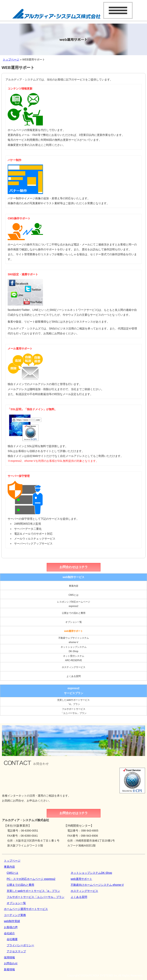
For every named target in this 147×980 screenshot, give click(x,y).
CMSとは (73, 595)
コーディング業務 (15, 915)
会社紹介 (9, 933)
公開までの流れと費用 (74, 613)
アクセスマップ (16, 951)
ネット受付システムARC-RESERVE (74, 658)
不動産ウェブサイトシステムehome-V (74, 640)
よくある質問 (74, 676)
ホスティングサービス (74, 667)
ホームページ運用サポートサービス (26, 909)
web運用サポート (73, 631)
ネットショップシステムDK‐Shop (74, 649)
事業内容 (74, 586)
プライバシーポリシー (20, 945)
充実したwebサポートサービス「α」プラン (73, 702)
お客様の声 (11, 927)
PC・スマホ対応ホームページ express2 (31, 879)
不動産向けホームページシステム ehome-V (97, 885)
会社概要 (12, 939)
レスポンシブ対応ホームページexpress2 (74, 604)
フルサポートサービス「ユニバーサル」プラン (74, 711)
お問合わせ (11, 963)
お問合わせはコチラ (74, 567)
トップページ (11, 59)
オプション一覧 (74, 622)
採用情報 (9, 957)
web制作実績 (12, 921)
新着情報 (9, 969)
